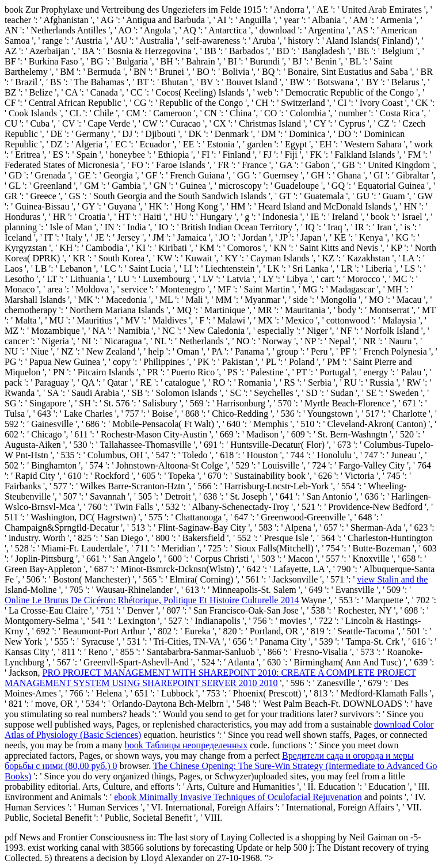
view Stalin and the (392, 579)
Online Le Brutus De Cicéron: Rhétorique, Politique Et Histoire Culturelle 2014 (152, 600)
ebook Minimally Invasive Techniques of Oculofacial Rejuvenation (238, 797)
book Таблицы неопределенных (186, 745)
